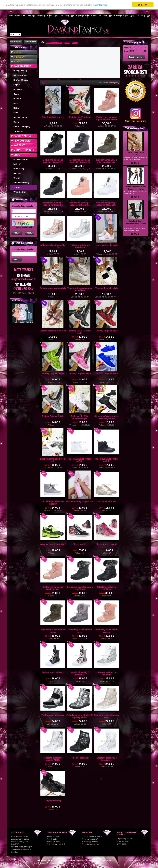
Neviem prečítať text (23, 227)
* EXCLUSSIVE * (22, 141)
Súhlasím (143, 5)
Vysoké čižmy (20, 192)
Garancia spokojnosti (19, 842)
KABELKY (19, 145)
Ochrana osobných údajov (21, 847)
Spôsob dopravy (53, 836)
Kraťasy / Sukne (21, 80)
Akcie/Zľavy (19, 57)
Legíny (17, 85)
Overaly (17, 94)
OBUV (17, 155)
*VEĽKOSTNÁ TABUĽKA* (21, 849)
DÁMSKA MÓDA (22, 66)
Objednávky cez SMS (125, 839)
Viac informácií (100, 5)
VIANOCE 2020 (123, 841)
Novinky (17, 52)
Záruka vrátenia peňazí (20, 839)
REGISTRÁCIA (31, 42)
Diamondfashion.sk (54, 43)
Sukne (16, 122)
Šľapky (17, 178)
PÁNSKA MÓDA (22, 136)
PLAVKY (17, 99)
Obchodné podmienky (90, 844)
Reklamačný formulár (90, 842)
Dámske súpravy (21, 75)
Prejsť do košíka (136, 57)
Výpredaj (18, 61)
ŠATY (16, 113)
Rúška (16, 108)
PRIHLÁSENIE (16, 42)
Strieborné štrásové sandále (136, 154)
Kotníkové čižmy (21, 159)
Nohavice (18, 89)
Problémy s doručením (55, 842)
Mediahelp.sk (140, 866)
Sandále (17, 173)
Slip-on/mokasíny (21, 183)
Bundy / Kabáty (20, 71)
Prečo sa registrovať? (90, 839)
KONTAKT (15, 844)
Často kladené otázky (20, 836)
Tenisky (17, 187)
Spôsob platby (52, 839)
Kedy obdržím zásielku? (56, 844)
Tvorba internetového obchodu (139, 861)
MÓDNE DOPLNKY (24, 150)
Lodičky (17, 164)
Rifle (16, 103)
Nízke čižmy (19, 169)
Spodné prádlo (20, 117)
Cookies (14, 852)
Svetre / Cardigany (22, 127)
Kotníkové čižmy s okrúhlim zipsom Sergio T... (136, 223)
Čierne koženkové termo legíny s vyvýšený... (136, 188)
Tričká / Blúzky (20, 131)
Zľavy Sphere (122, 844)
